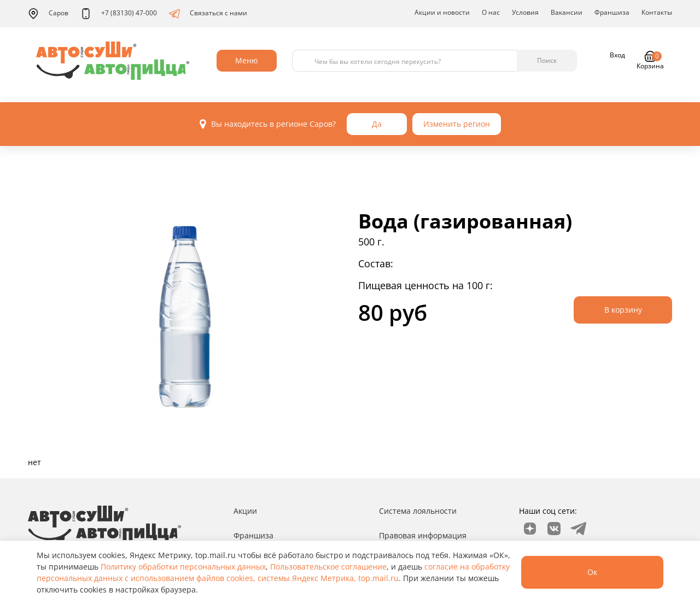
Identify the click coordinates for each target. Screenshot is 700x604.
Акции (245, 511)
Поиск (547, 60)
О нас (491, 12)
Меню (247, 60)
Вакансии (567, 12)
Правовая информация (423, 535)
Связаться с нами (208, 14)
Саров (48, 14)
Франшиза (612, 12)
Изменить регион (457, 124)
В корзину (623, 310)
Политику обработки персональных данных (183, 567)
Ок (592, 572)
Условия (525, 12)
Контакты (657, 12)
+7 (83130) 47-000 (119, 14)
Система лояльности (418, 511)
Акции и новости (442, 12)
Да (377, 124)
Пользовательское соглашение (328, 567)
